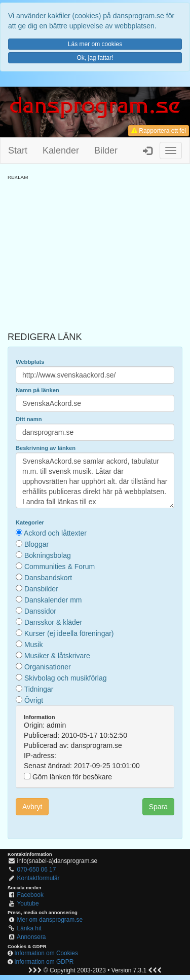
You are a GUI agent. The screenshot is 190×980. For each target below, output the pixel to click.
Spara (158, 807)
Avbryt (32, 807)
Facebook (30, 895)
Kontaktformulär (39, 878)
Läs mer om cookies (95, 44)
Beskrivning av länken (46, 448)
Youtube (28, 903)
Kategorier (30, 522)
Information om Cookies (46, 953)
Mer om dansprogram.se (50, 920)
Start (18, 150)
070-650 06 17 (37, 870)
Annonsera (31, 937)
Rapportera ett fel (159, 131)
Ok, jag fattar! (95, 58)
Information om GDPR (44, 962)
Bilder (106, 150)
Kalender (61, 150)
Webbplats (30, 362)
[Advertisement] (95, 252)
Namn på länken (37, 390)
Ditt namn (29, 419)
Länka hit (29, 928)
